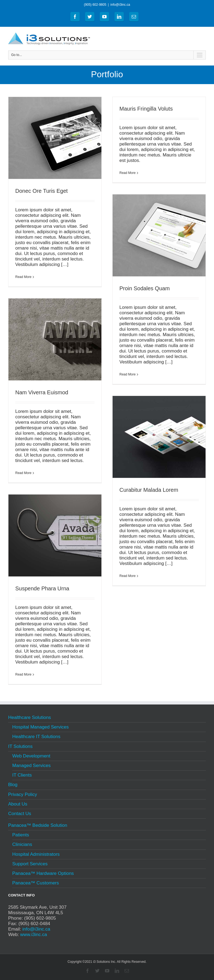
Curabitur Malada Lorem (149, 490)
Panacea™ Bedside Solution (38, 826)
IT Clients (22, 775)
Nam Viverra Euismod (42, 392)
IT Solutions (20, 746)
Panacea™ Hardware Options (43, 873)
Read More (23, 277)
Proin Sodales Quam (145, 288)
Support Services (30, 864)
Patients (21, 835)
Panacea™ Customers (36, 883)
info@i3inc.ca (120, 5)
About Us (18, 804)
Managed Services (31, 766)
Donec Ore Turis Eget (41, 191)
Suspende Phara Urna (42, 588)
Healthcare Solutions (30, 718)
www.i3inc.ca (34, 935)
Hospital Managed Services (40, 727)
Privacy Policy (23, 794)
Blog (13, 785)
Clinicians (22, 844)
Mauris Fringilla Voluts (146, 109)
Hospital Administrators (36, 854)
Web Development (31, 756)
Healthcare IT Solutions (36, 737)
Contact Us (20, 814)
